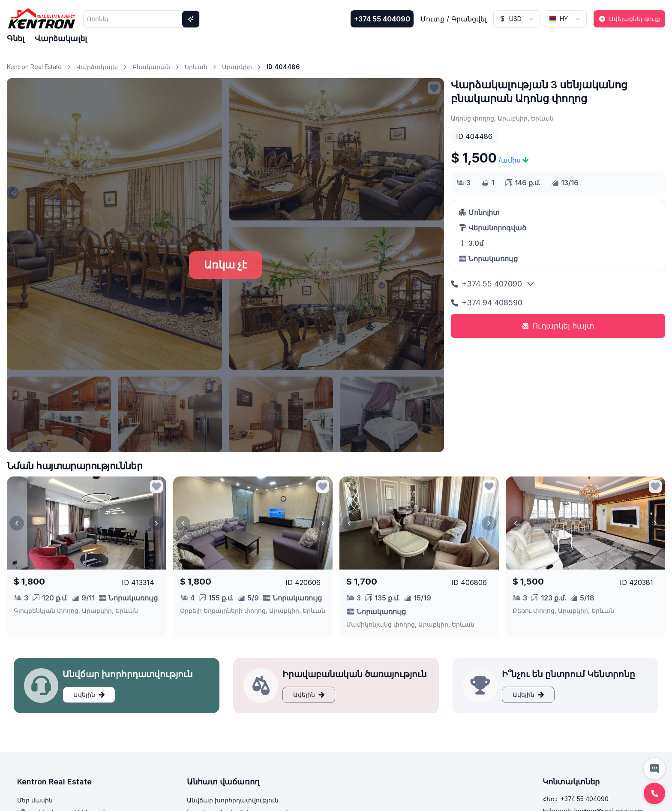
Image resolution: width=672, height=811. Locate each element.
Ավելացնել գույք (629, 19)
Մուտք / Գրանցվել (453, 19)
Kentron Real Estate (34, 67)
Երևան (196, 67)
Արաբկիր (237, 67)
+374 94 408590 (487, 303)
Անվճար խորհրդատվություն (233, 800)
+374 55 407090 (486, 284)
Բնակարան (151, 67)
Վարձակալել (61, 38)
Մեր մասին (35, 800)
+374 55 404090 (382, 19)
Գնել (16, 38)
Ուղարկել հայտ (558, 326)
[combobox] (517, 19)
